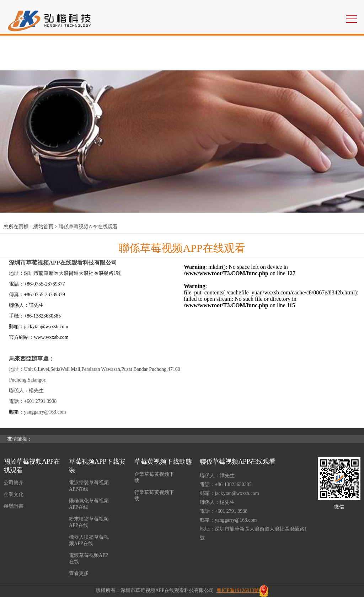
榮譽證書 (14, 506)
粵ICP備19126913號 (238, 590)
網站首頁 (43, 227)
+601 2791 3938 (231, 511)
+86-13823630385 (233, 484)
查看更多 (79, 573)
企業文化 (14, 494)
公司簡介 (14, 483)
